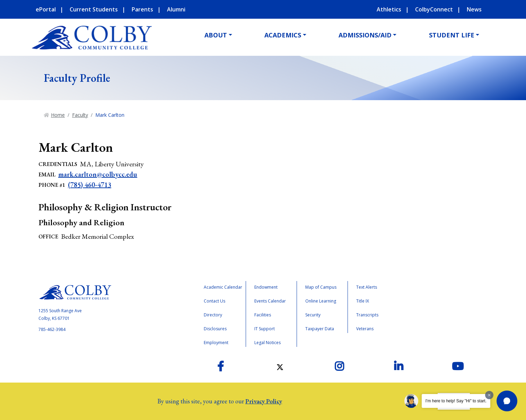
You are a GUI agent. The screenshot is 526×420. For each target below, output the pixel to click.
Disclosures (215, 329)
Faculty (80, 115)
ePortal (46, 9)
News (474, 9)
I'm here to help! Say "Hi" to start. (456, 401)
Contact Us (214, 301)
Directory (213, 315)
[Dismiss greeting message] (489, 395)
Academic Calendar (223, 287)
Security (313, 315)
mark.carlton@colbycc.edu (98, 174)
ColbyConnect (434, 9)
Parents (142, 9)
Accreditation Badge (433, 310)
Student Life (452, 35)
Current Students (94, 9)
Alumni (176, 9)
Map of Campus (321, 287)
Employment (216, 343)
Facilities (263, 315)
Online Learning (321, 301)
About (216, 35)
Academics (283, 35)
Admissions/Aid (365, 35)
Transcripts (367, 315)
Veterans (365, 329)
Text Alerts (367, 287)
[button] (507, 401)
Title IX (363, 301)
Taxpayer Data (320, 329)
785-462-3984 (52, 329)
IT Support (265, 329)
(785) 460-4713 (90, 185)
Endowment (266, 287)
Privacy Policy (264, 401)
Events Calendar (270, 301)
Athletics (389, 9)
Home (58, 115)
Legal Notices (268, 343)
